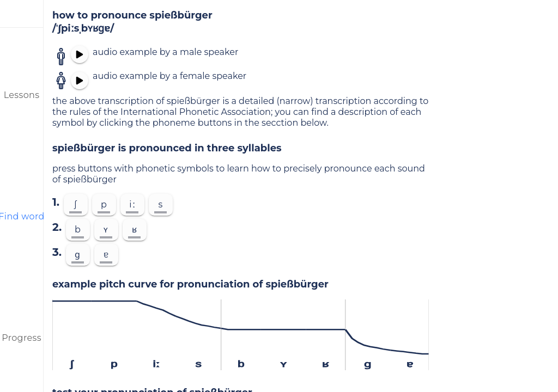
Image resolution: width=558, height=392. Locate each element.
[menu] (22, 14)
